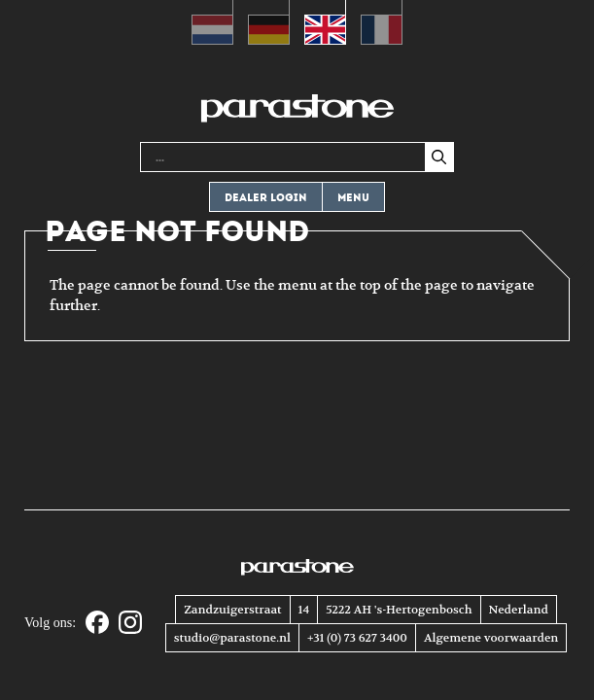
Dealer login (266, 198)
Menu (353, 198)
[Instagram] (130, 624)
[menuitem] (212, 22)
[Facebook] (97, 624)
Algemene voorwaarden (491, 638)
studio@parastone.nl (232, 638)
